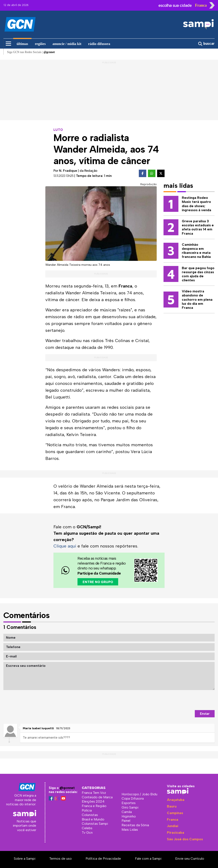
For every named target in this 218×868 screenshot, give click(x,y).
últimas (22, 44)
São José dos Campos (185, 839)
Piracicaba (176, 833)
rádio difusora (99, 44)
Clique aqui (65, 546)
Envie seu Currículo (190, 859)
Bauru (172, 806)
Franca (173, 820)
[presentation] (182, 700)
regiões (40, 44)
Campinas (175, 813)
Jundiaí (173, 826)
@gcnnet (67, 788)
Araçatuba (176, 800)
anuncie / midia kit (67, 44)
